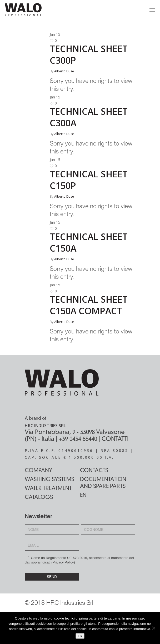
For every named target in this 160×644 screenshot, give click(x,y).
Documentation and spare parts (103, 483)
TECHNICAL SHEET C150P (89, 180)
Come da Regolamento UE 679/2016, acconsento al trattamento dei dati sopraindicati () (79, 560)
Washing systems (49, 480)
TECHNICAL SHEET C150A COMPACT (89, 305)
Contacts (94, 471)
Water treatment (48, 489)
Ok (80, 636)
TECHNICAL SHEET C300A (89, 117)
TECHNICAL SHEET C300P (89, 54)
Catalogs (39, 498)
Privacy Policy (63, 562)
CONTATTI (115, 439)
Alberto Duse (64, 71)
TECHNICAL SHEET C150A (89, 242)
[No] (153, 628)
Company (39, 471)
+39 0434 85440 (78, 439)
